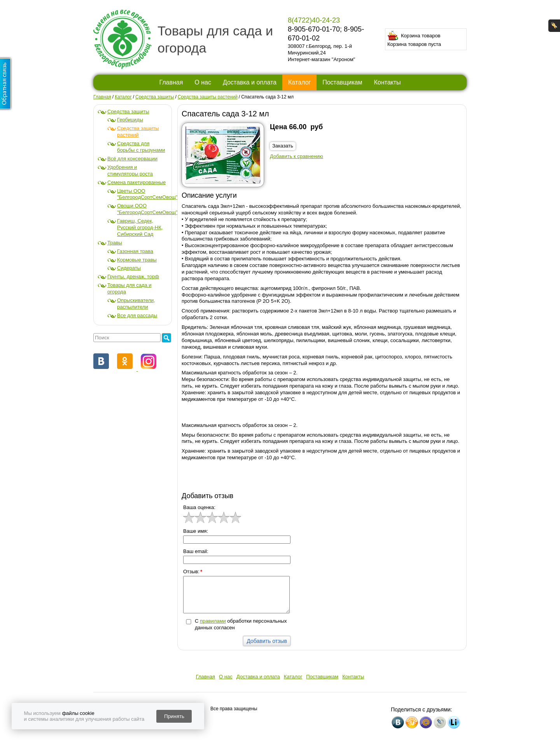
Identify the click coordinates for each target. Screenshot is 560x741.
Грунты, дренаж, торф (133, 277)
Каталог (299, 82)
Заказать (283, 146)
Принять (174, 716)
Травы (115, 243)
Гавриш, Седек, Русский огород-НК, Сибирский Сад (140, 227)
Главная (171, 82)
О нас (203, 82)
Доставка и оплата (250, 82)
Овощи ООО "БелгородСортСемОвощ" (147, 209)
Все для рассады (137, 315)
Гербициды (130, 120)
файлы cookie (78, 713)
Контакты (387, 82)
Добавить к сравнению (297, 156)
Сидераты (129, 268)
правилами (213, 621)
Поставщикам (342, 82)
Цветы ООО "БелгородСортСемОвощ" (147, 194)
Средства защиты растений (138, 132)
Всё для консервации (132, 159)
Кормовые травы (137, 260)
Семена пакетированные (136, 182)
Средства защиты (128, 112)
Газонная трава (135, 251)
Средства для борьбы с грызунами (141, 147)
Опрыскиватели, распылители (136, 304)
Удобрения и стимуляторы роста (130, 170)
